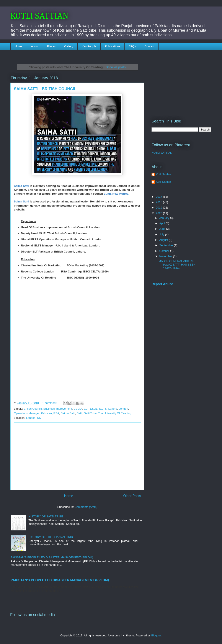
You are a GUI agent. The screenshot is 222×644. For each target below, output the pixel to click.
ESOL (94, 409)
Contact (149, 46)
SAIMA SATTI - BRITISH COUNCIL (45, 89)
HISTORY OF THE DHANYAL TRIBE (51, 537)
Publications (113, 46)
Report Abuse (162, 284)
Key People (89, 46)
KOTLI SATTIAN (39, 16)
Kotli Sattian (163, 174)
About (35, 46)
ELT (86, 409)
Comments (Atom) (86, 507)
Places (51, 46)
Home (19, 46)
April (163, 223)
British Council (33, 409)
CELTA (78, 409)
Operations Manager (27, 413)
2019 (159, 208)
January (165, 218)
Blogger (156, 635)
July (162, 234)
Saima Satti (68, 413)
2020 (159, 213)
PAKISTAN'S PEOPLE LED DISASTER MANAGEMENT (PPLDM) (52, 557)
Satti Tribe (90, 413)
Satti (80, 413)
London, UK (33, 418)
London (123, 409)
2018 (159, 202)
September (167, 245)
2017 (159, 197)
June (163, 229)
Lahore (113, 409)
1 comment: (50, 403)
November (166, 256)
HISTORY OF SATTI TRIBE (46, 516)
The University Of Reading (115, 413)
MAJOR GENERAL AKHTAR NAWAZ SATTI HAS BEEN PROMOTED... (177, 264)
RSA (56, 413)
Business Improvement (58, 409)
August (164, 240)
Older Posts (132, 496)
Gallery (69, 46)
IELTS (103, 409)
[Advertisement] (77, 456)
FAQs (132, 46)
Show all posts (116, 67)
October (165, 251)
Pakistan (46, 413)
